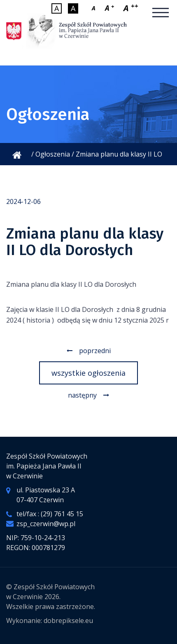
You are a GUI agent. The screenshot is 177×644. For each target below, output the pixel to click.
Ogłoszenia (53, 154)
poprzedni (95, 351)
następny (82, 395)
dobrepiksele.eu (68, 621)
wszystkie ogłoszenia (88, 373)
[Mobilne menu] (161, 13)
